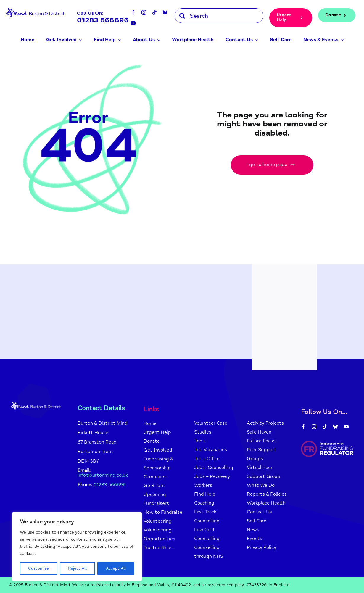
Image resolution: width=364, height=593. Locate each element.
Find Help (205, 494)
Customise (38, 568)
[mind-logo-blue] (36, 8)
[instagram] (144, 12)
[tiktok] (154, 12)
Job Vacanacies (211, 450)
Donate (152, 441)
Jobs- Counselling (214, 468)
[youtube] (133, 23)
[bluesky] (165, 12)
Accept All (116, 568)
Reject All (77, 568)
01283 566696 (103, 20)
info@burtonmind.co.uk (103, 475)
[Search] (219, 16)
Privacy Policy (261, 547)
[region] (77, 547)
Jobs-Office (207, 459)
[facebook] (133, 12)
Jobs (199, 441)
